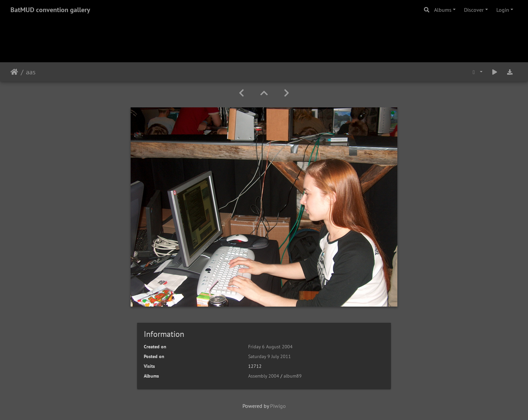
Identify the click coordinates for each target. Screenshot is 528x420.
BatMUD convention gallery (50, 10)
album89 (293, 376)
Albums (443, 10)
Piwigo (278, 406)
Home (14, 72)
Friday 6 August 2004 (270, 347)
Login (503, 10)
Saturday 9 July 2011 (270, 356)
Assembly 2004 (264, 376)
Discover (474, 10)
